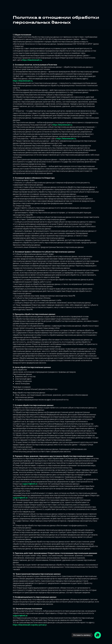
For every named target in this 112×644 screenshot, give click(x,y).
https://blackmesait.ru (32, 60)
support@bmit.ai (30, 484)
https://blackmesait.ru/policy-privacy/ (30, 625)
